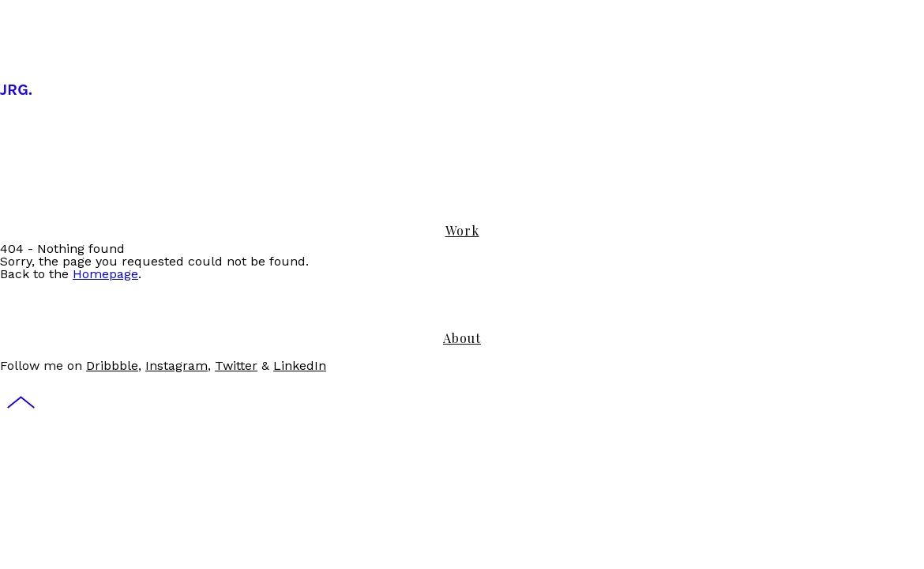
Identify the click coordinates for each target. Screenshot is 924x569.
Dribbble (112, 366)
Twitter (236, 366)
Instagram (177, 366)
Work (462, 230)
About (462, 338)
